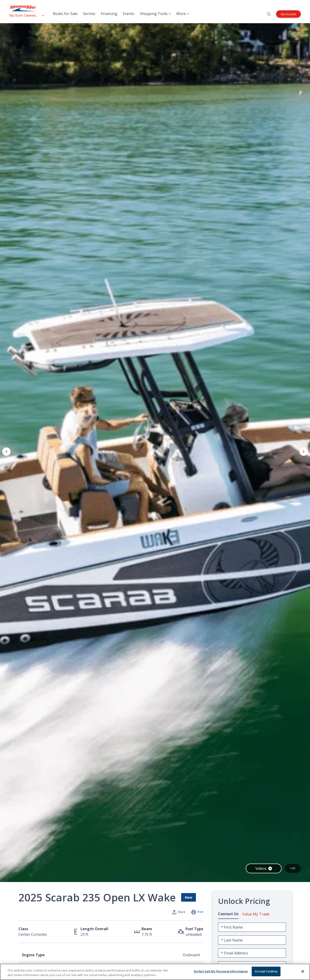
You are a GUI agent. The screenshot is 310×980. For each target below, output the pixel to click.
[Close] (303, 971)
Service (89, 14)
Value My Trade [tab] (256, 914)
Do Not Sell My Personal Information (221, 971)
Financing (109, 14)
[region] (155, 972)
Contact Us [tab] (228, 914)
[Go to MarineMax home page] (27, 8)
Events (129, 14)
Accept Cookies (266, 971)
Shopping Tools (155, 14)
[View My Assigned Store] (27, 15)
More (183, 14)
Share (182, 912)
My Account (288, 14)
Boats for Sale (65, 14)
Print (200, 912)
